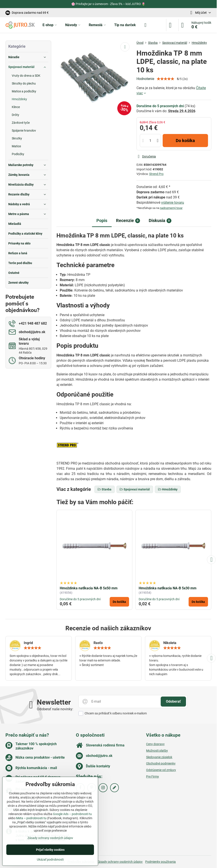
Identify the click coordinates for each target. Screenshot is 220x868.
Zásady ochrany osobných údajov (120, 862)
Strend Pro (156, 174)
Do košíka (185, 141)
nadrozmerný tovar (171, 208)
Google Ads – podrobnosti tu (72, 814)
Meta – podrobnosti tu (31, 818)
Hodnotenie (145, 79)
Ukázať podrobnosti (50, 860)
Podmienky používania (160, 862)
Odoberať (173, 701)
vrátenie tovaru (173, 203)
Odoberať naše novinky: (55, 709)
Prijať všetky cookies (50, 850)
